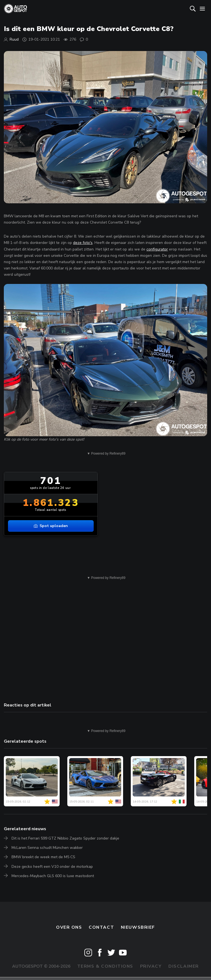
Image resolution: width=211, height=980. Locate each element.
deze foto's (83, 243)
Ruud (14, 39)
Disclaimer (184, 966)
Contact (101, 927)
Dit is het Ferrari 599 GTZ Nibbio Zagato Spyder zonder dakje (65, 838)
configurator (157, 249)
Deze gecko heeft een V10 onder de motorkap (52, 867)
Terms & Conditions (105, 966)
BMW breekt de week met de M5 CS (43, 857)
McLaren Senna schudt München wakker (47, 848)
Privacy (151, 966)
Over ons (69, 927)
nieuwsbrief (138, 927)
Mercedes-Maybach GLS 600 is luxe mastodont (53, 876)
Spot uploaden (51, 526)
